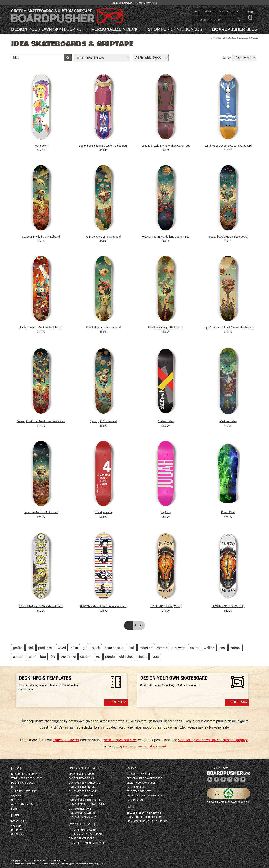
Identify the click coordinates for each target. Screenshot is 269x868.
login (236, 12)
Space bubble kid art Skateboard (228, 237)
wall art (209, 648)
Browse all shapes (81, 774)
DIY (53, 657)
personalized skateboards (144, 778)
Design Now (239, 702)
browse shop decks (139, 774)
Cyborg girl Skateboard (103, 421)
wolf (32, 657)
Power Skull (228, 512)
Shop (213, 38)
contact (17, 800)
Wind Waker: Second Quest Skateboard (228, 146)
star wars (179, 648)
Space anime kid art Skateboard (41, 237)
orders (210, 12)
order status (20, 796)
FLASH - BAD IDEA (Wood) (166, 606)
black (96, 648)
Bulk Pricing (135, 800)
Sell (131, 807)
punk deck (46, 648)
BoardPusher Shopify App (144, 817)
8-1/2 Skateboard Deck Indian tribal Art (103, 606)
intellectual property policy (91, 864)
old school (127, 657)
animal (235, 648)
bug (43, 657)
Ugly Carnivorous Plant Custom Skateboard (228, 327)
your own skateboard (46, 29)
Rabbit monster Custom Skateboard (41, 327)
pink (30, 648)
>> (141, 625)
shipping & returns (24, 791)
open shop (18, 834)
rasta (155, 657)
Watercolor (41, 146)
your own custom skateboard (144, 746)
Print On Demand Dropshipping (147, 821)
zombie (162, 648)
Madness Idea (228, 421)
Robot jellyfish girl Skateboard (166, 327)
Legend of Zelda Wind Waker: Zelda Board (103, 146)
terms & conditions (61, 864)
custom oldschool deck (85, 800)
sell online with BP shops (144, 813)
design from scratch (83, 830)
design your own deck (141, 783)
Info (16, 768)
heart (143, 657)
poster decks (114, 648)
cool (223, 648)
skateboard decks (66, 740)
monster (145, 648)
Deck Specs (118, 702)
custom (86, 657)
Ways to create (82, 824)
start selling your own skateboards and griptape (213, 740)
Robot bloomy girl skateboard (103, 327)
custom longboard (81, 796)
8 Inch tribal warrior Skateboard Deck (41, 606)
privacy (73, 864)
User (16, 815)
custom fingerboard (82, 817)
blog (235, 29)
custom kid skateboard (84, 813)
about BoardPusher (24, 804)
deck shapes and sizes (121, 740)
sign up (223, 12)
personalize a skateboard (86, 834)
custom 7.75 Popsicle (83, 791)
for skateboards (175, 29)
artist (74, 648)
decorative (68, 657)
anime (195, 648)
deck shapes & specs (25, 774)
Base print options (81, 778)
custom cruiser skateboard (87, 804)
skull (131, 648)
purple (110, 657)
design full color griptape (87, 843)
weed (62, 648)
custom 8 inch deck (82, 787)
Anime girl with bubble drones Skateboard (41, 421)
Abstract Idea (166, 421)
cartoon (19, 657)
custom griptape (80, 809)
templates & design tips (27, 778)
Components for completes (145, 796)
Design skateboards (86, 768)
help (197, 12)
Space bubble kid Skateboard (41, 512)
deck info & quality (24, 783)
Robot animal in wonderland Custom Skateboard (166, 237)
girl (85, 648)
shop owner (19, 830)
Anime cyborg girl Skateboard (103, 237)
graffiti (18, 648)
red (98, 657)
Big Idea (166, 512)
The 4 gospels (103, 512)
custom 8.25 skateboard (85, 783)
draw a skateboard (82, 839)
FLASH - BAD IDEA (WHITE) (228, 606)
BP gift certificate (139, 791)
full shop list (136, 787)
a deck (115, 29)
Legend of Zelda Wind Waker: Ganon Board (166, 146)
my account (19, 821)
